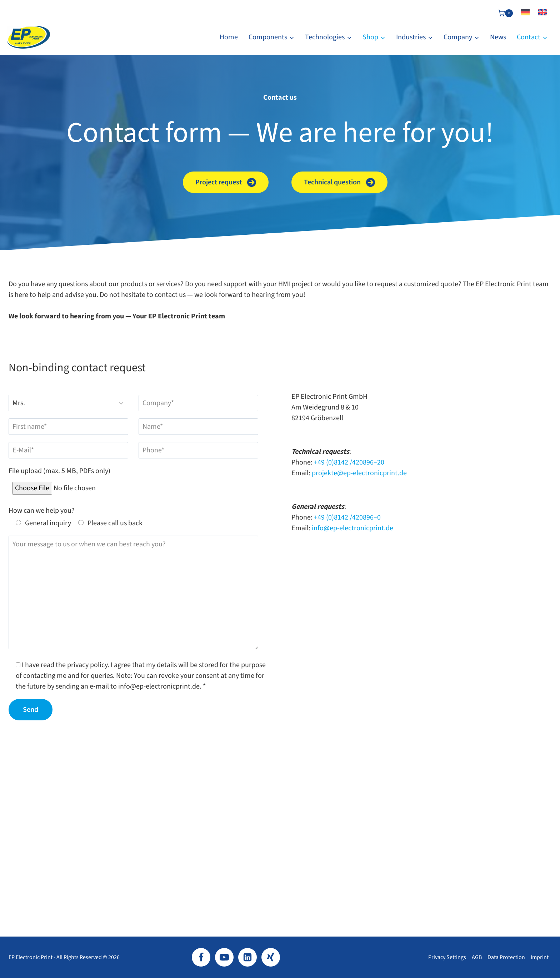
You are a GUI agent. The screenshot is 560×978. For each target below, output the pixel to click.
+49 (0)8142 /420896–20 (349, 462)
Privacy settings (447, 957)
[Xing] (271, 957)
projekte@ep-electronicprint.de (359, 473)
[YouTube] (224, 957)
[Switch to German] (525, 13)
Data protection (506, 957)
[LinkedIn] (247, 957)
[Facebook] (201, 957)
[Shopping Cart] (505, 13)
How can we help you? (42, 511)
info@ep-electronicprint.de (352, 528)
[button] (226, 182)
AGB (477, 957)
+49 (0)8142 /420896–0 (347, 517)
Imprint (540, 957)
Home (229, 37)
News (498, 37)
